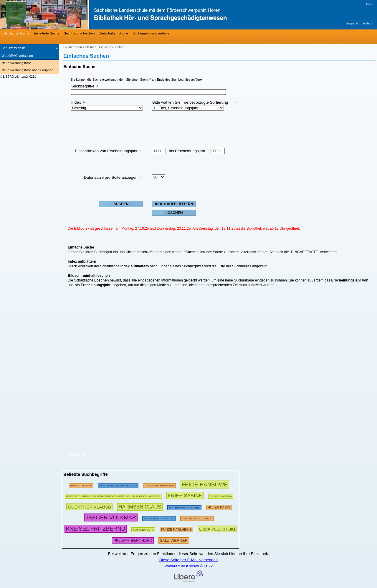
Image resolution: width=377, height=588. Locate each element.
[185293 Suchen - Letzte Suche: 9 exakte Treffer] (113, 495)
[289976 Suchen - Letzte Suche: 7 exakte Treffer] (219, 507)
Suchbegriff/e (83, 86)
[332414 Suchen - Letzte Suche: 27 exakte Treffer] (174, 540)
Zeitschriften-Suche (114, 33)
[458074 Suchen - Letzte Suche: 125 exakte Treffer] (111, 517)
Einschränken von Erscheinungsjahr (106, 151)
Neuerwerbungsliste (16, 63)
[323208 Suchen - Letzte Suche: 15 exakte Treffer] (133, 540)
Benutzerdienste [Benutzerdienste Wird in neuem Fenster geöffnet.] (14, 48)
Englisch (352, 23)
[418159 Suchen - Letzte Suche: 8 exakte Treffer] (217, 529)
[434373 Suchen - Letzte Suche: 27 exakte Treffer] (185, 495)
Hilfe (369, 4)
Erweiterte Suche (47, 33)
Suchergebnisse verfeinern (153, 33)
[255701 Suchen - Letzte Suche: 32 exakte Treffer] (197, 517)
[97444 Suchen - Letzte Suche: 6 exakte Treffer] (159, 485)
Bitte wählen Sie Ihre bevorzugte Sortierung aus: (190, 105)
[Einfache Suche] (16, 33)
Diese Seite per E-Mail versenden (189, 560)
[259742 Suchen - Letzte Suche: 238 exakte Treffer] (185, 507)
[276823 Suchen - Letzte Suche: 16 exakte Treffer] (118, 485)
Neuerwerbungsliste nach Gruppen (27, 70)
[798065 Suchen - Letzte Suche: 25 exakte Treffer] (96, 529)
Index (76, 102)
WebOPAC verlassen (17, 56)
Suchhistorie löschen (79, 33)
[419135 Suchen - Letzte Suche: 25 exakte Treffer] (140, 507)
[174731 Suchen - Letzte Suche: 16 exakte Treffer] (81, 485)
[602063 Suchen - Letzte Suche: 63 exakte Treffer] (205, 485)
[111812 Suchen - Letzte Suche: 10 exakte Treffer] (143, 529)
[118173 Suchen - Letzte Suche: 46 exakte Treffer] (159, 517)
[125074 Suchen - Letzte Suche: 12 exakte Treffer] (221, 495)
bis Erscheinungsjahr (187, 151)
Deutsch (367, 23)
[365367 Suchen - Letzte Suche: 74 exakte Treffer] (89, 507)
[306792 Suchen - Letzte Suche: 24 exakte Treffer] (176, 529)
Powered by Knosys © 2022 (189, 566)
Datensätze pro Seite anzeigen (111, 177)
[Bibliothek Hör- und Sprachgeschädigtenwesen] (88, 15)
